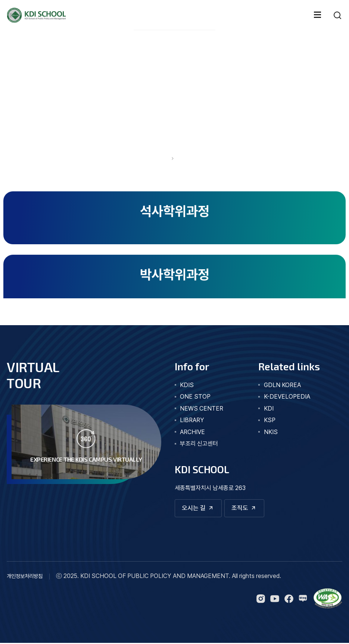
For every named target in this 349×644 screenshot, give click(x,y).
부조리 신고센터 (199, 444)
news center (202, 409)
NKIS (271, 432)
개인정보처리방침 (25, 577)
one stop (195, 397)
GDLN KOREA (282, 385)
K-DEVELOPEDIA (287, 397)
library (192, 420)
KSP (270, 420)
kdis (187, 385)
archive (192, 432)
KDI (269, 409)
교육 (183, 159)
